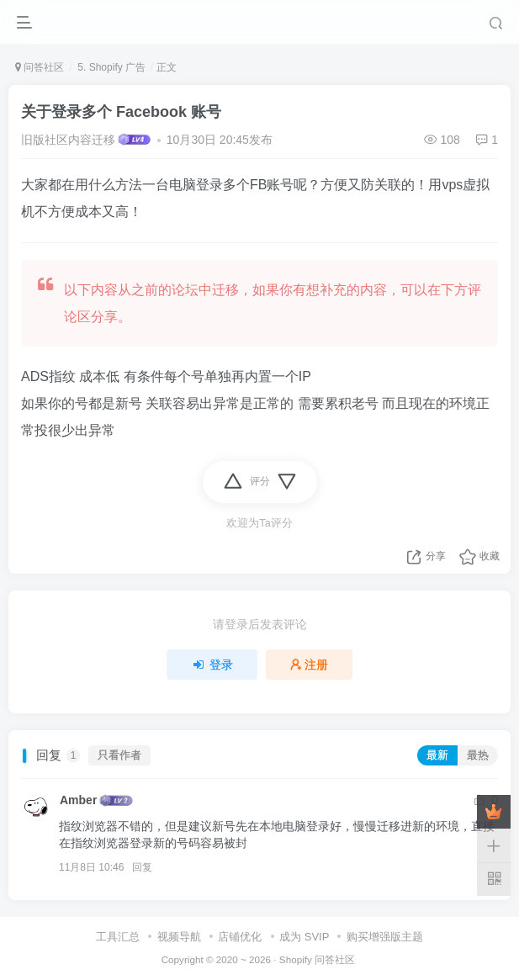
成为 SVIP (304, 937)
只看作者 (119, 755)
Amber (78, 800)
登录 (212, 665)
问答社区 (40, 67)
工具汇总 (118, 937)
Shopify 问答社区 (317, 959)
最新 (437, 755)
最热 (478, 755)
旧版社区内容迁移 (68, 140)
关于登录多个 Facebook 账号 (121, 112)
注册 (310, 665)
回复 (142, 867)
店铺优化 (240, 937)
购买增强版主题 (385, 937)
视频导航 (179, 937)
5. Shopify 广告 (110, 67)
